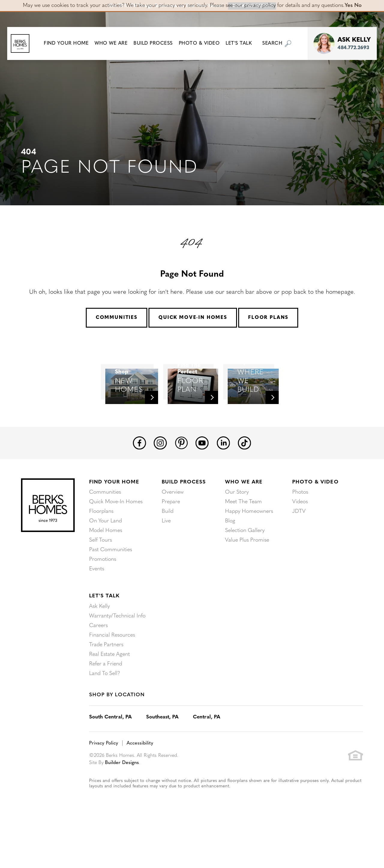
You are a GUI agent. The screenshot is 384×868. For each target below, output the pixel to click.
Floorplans (101, 548)
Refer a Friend (106, 701)
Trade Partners (106, 681)
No (358, 6)
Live (166, 558)
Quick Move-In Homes (193, 318)
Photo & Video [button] (204, 43)
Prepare (171, 538)
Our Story (237, 529)
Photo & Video (315, 519)
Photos (300, 529)
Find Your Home (114, 519)
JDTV (299, 548)
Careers (98, 662)
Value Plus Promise (247, 577)
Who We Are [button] (115, 43)
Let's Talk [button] (243, 43)
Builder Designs (122, 799)
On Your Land (105, 558)
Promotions (103, 596)
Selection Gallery (245, 567)
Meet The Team (243, 538)
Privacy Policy (104, 780)
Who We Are (244, 519)
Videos (300, 538)
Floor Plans (268, 318)
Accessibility (140, 780)
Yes (349, 6)
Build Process (184, 519)
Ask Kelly (99, 643)
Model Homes (106, 567)
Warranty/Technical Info (117, 653)
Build (168, 548)
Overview (173, 529)
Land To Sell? (105, 710)
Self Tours (100, 577)
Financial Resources (112, 672)
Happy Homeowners (249, 548)
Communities (117, 318)
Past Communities (111, 586)
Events (97, 606)
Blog (230, 558)
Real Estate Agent (109, 691)
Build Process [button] (157, 43)
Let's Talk (104, 633)
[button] (70, 43)
